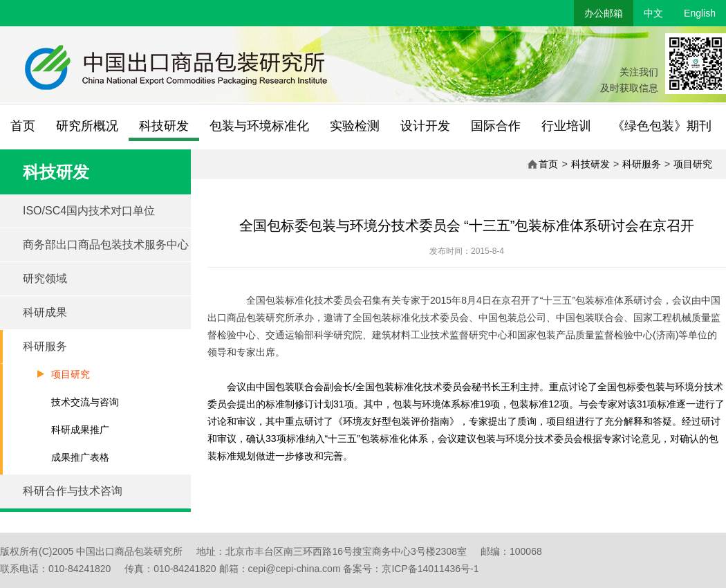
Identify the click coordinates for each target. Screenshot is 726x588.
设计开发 (425, 126)
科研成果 (45, 312)
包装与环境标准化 (259, 126)
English (700, 13)
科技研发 (164, 126)
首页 (23, 126)
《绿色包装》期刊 (662, 126)
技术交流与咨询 (85, 402)
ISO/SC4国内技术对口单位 (89, 211)
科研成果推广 (80, 430)
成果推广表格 (80, 457)
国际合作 (496, 126)
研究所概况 (87, 126)
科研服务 (642, 164)
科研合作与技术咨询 (73, 491)
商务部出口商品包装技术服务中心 (106, 245)
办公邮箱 (604, 13)
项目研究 (693, 164)
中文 (653, 13)
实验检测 (355, 126)
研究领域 (45, 278)
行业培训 (566, 126)
